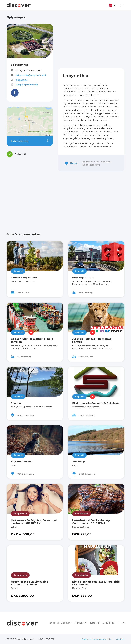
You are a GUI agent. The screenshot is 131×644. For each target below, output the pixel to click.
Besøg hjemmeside (27, 85)
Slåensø (16, 403)
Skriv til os (108, 623)
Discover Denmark (61, 623)
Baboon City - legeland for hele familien (32, 340)
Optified (120, 639)
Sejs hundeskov (22, 462)
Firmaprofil (81, 623)
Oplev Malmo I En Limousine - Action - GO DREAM (31, 583)
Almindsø (79, 462)
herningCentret (83, 278)
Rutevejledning (30, 141)
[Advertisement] (91, 39)
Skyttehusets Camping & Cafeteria (96, 403)
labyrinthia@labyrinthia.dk (31, 75)
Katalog (95, 623)
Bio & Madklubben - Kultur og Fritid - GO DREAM (96, 583)
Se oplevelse (20, 514)
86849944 (22, 80)
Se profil (18, 271)
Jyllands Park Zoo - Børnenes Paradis (92, 340)
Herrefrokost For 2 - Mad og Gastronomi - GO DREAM (91, 522)
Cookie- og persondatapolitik (96, 639)
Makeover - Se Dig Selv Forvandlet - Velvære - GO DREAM (34, 522)
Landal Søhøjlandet (24, 278)
